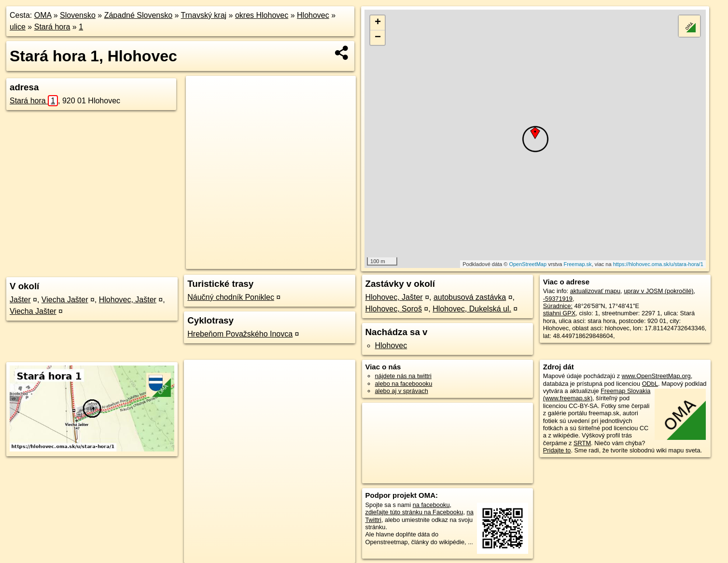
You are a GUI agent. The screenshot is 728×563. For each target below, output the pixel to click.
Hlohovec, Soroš (394, 309)
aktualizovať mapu (595, 291)
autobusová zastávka (470, 297)
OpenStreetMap (528, 264)
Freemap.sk (578, 264)
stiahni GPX (560, 313)
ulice (18, 27)
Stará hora (52, 27)
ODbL (650, 384)
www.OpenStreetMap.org (656, 376)
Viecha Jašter (65, 300)
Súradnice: (558, 306)
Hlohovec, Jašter (128, 300)
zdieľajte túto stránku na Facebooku (414, 512)
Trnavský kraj (204, 15)
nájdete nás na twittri (403, 376)
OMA (43, 15)
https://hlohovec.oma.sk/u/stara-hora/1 (658, 264)
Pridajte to (557, 450)
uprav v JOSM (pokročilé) (658, 291)
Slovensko (78, 15)
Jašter (20, 300)
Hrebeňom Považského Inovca (240, 334)
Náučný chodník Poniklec (231, 297)
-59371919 (558, 299)
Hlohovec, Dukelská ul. (472, 309)
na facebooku (431, 505)
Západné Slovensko (138, 15)
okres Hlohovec (262, 15)
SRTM (582, 443)
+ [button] (378, 23)
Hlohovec (313, 15)
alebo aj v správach (402, 391)
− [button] (378, 38)
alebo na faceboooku (404, 384)
